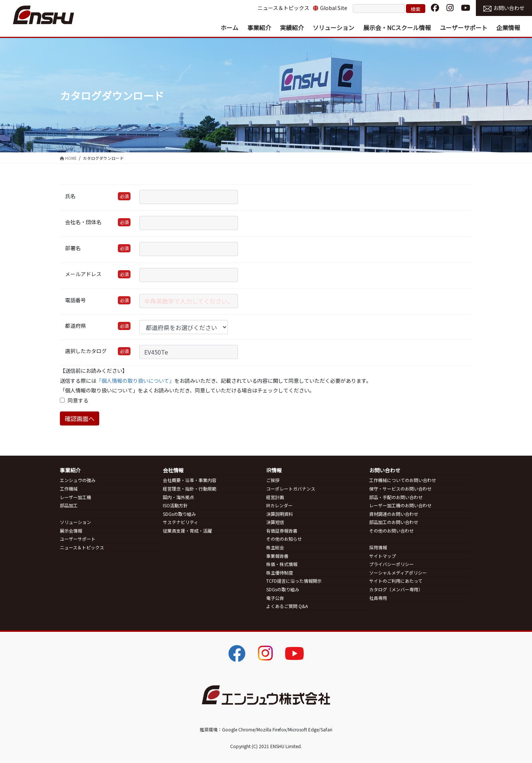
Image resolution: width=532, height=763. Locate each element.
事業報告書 (277, 556)
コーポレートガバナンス (291, 489)
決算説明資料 (280, 514)
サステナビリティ (180, 522)
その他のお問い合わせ (391, 531)
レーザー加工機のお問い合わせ (400, 505)
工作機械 (69, 489)
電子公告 (275, 598)
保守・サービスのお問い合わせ (400, 489)
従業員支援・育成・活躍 (187, 531)
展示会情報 (71, 531)
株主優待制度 (280, 573)
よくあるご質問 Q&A (287, 606)
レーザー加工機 (75, 497)
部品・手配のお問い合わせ (396, 497)
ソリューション (75, 522)
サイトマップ (383, 556)
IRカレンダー (279, 505)
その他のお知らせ (284, 539)
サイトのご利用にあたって (396, 581)
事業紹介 (70, 470)
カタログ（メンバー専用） (396, 589)
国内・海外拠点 (178, 497)
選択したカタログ (86, 351)
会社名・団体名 (83, 222)
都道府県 (75, 326)
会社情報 (173, 470)
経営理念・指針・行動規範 (190, 489)
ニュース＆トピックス (283, 8)
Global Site (330, 8)
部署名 (73, 248)
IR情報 (274, 470)
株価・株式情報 (282, 564)
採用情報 (378, 547)
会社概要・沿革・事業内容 (190, 480)
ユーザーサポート (78, 539)
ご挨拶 (273, 480)
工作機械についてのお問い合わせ (403, 480)
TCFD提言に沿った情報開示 (294, 581)
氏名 (70, 196)
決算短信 (275, 522)
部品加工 (69, 505)
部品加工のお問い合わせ (394, 522)
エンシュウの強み (78, 480)
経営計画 (275, 497)
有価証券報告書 (282, 531)
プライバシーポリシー (391, 564)
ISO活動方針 (175, 505)
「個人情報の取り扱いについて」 (135, 381)
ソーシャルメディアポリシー (398, 573)
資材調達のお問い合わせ (394, 514)
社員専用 (378, 598)
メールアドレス (83, 274)
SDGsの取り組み (179, 514)
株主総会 (275, 547)
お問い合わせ (504, 8)
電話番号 (75, 300)
